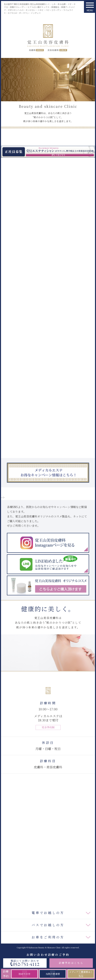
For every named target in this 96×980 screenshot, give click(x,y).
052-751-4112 (26, 964)
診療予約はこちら (71, 963)
